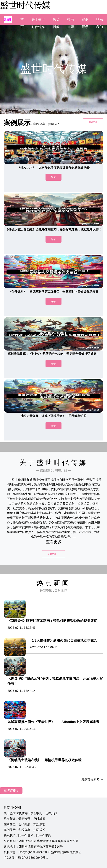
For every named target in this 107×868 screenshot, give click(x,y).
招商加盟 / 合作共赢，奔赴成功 (25, 824)
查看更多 (54, 542)
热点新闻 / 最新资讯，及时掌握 (25, 819)
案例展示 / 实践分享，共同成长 (25, 830)
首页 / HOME (13, 808)
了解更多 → (53, 554)
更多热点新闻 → (92, 779)
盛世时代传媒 (25, 5)
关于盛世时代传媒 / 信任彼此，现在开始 (31, 813)
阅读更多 (93, 122)
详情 (53, 177)
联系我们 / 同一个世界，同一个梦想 (27, 835)
